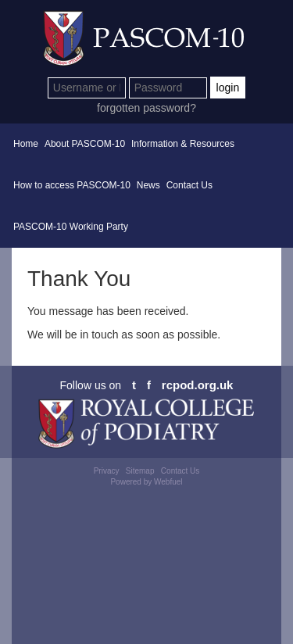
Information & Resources (183, 144)
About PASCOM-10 (85, 144)
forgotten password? (146, 108)
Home (26, 144)
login (228, 88)
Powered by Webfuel (146, 482)
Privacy (107, 471)
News (148, 185)
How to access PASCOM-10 (72, 185)
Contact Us (189, 185)
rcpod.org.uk (198, 385)
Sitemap (140, 471)
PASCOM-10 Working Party (71, 227)
